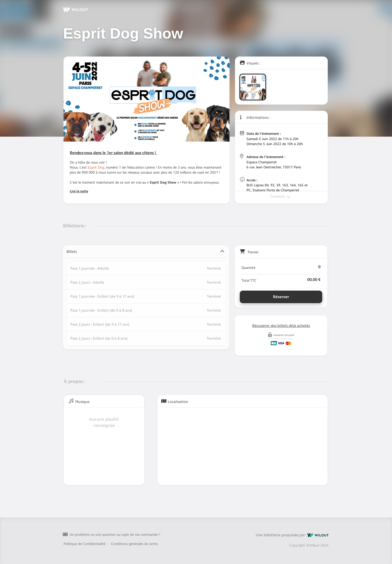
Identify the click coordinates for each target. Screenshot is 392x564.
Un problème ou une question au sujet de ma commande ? (115, 531)
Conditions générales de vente (134, 540)
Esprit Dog (96, 167)
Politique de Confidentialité (84, 540)
